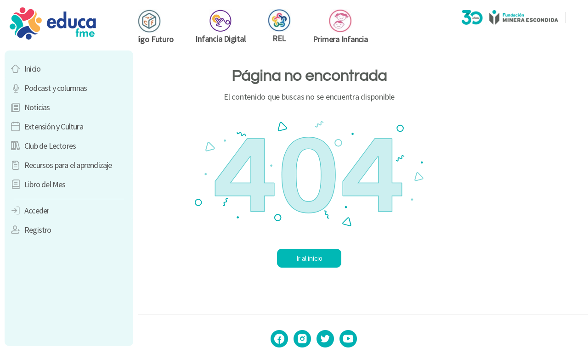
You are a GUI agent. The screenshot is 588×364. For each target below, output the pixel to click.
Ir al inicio (363, 258)
